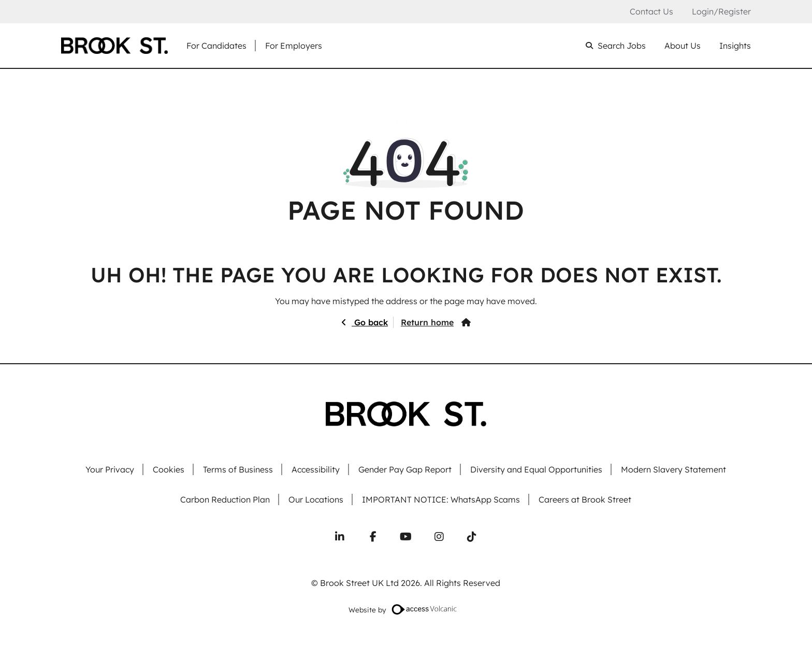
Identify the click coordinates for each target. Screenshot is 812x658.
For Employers (294, 46)
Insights (735, 46)
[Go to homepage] (114, 46)
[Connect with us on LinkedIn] (340, 537)
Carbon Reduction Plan (225, 500)
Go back (370, 322)
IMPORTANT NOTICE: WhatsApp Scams (441, 500)
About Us (683, 46)
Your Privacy (110, 470)
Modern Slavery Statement (673, 470)
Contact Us (651, 12)
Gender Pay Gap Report (405, 470)
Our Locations (316, 500)
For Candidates (216, 46)
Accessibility (316, 470)
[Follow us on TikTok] (472, 537)
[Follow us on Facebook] (373, 537)
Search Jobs (622, 46)
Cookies (169, 470)
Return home (427, 322)
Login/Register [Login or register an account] (721, 11)
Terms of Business (238, 470)
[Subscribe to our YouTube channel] (406, 537)
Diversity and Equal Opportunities (536, 470)
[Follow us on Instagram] (439, 537)
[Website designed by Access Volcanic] (425, 609)
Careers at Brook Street (585, 500)
